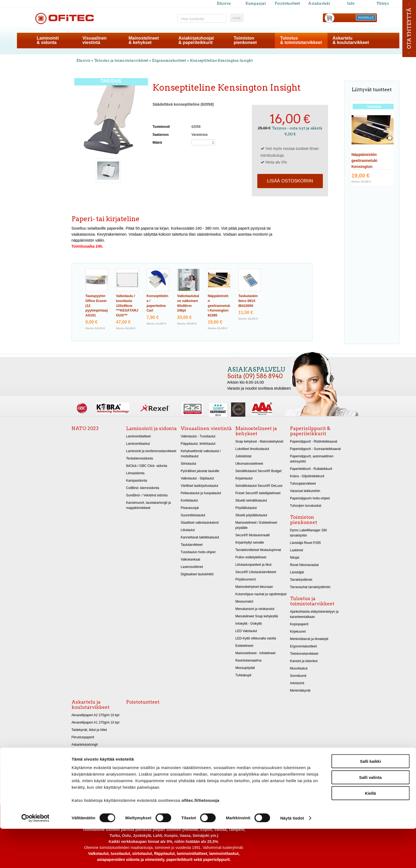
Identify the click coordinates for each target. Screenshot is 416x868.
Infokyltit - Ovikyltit (249, 624)
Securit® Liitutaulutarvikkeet (256, 572)
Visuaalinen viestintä (206, 428)
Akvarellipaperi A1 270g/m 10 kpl (95, 722)
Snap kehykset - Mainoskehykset (259, 442)
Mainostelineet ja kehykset (256, 431)
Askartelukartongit (85, 745)
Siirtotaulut (189, 464)
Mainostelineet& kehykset (144, 40)
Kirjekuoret (298, 632)
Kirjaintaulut (244, 478)
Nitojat (295, 558)
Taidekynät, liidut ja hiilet (89, 730)
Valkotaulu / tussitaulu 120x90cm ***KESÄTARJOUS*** (127, 306)
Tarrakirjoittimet (301, 580)
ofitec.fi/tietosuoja (200, 839)
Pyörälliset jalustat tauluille (200, 471)
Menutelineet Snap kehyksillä (257, 616)
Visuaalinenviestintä (95, 40)
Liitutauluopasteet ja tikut (253, 565)
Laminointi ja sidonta (151, 428)
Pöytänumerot (246, 579)
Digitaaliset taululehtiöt (197, 574)
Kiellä (370, 832)
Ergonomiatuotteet (169, 60)
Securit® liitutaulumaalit (253, 535)
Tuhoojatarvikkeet (303, 484)
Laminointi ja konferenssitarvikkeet (151, 451)
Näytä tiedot (292, 857)
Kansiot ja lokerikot (304, 661)
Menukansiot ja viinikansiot (255, 609)
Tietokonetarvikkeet (304, 654)
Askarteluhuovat (83, 767)
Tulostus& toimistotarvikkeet (301, 40)
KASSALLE (366, 17)
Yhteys (383, 3)
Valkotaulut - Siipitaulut (197, 478)
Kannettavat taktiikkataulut (200, 537)
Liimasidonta (135, 473)
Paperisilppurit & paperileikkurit (310, 431)
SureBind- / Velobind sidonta (147, 495)
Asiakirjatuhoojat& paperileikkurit (196, 40)
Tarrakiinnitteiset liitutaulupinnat (258, 550)
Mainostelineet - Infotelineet (256, 653)
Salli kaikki (371, 800)
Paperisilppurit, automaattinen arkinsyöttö (312, 459)
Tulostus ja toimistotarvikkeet (121, 60)
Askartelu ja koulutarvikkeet (91, 705)
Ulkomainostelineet (249, 464)
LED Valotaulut (246, 631)
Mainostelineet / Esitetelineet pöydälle (256, 525)
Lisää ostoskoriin (290, 181)
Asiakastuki (319, 3)
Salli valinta (371, 817)
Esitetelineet (244, 646)
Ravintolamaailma (249, 660)
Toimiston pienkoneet (304, 520)
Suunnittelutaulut (193, 515)
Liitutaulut (188, 530)
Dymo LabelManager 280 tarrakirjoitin (309, 533)
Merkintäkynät (300, 691)
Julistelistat (244, 456)
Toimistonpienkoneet (245, 40)
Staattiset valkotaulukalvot (200, 523)
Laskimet (297, 550)
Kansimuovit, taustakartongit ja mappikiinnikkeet (149, 505)
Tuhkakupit (243, 675)
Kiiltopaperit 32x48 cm (88, 759)
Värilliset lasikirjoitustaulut (200, 486)
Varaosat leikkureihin (305, 491)
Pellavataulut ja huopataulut (201, 493)
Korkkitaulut (189, 500)
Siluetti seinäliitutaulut (251, 500)
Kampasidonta (137, 481)
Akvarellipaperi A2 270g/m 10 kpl (95, 715)
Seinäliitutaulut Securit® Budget (259, 471)
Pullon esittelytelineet (251, 557)
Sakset (77, 774)
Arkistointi (297, 683)
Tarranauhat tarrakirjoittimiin (310, 587)
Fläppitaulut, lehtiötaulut (198, 444)
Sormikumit (298, 676)
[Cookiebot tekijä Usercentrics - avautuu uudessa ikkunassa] (35, 857)
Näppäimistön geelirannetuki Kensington (219, 306)
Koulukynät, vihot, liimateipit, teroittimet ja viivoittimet (92, 784)
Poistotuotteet (287, 3)
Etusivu (224, 3)
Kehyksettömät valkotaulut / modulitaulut (201, 454)
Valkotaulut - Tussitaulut (198, 436)
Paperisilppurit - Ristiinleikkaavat (314, 442)
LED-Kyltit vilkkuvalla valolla (256, 638)
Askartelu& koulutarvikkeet (351, 40)
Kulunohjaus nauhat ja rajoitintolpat (261, 594)
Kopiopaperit (299, 624)
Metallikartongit (83, 752)
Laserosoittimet (192, 567)
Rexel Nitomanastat (304, 565)
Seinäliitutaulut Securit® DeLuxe (259, 486)
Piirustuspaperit (83, 737)
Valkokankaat (191, 559)
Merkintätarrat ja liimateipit (309, 639)
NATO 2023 (85, 428)
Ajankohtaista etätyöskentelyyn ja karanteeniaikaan (314, 614)
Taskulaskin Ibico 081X (248, 301)
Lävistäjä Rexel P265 (306, 543)
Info (351, 3)
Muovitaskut (299, 668)
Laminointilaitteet (138, 436)
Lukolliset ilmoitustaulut (252, 449)
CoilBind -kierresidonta (143, 488)
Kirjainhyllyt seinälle (250, 543)
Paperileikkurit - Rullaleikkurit (311, 469)
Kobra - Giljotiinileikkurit (307, 476)
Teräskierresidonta (140, 458)
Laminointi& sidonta (48, 40)
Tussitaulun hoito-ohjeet (198, 552)
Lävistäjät (297, 572)
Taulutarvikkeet (192, 545)
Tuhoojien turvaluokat (306, 506)
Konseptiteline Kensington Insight (221, 60)
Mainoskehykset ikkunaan (254, 587)
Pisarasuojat (190, 508)
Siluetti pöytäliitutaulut (251, 515)
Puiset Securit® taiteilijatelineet (258, 493)
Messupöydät (245, 668)
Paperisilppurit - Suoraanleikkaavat (315, 449)
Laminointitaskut (138, 444)
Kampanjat (256, 3)
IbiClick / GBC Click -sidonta (147, 466)
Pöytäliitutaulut (246, 508)
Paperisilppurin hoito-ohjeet (310, 498)
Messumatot (244, 602)
